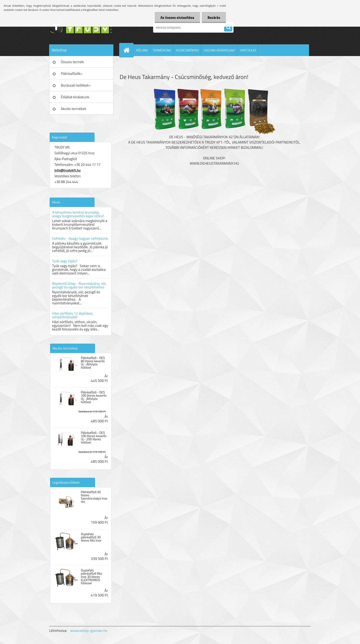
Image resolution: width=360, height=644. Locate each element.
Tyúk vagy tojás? (65, 261)
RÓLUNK (142, 50)
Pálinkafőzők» (72, 73)
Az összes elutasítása (177, 17)
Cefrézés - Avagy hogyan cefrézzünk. (80, 238)
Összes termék (72, 62)
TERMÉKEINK (162, 50)
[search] (228, 28)
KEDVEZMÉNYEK (187, 50)
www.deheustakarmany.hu (214, 163)
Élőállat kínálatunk (75, 97)
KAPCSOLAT (248, 50)
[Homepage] (128, 50)
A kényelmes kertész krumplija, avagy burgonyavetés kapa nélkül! (78, 214)
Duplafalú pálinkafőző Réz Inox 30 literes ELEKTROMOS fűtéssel (91, 577)
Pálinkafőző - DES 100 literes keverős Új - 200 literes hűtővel (94, 438)
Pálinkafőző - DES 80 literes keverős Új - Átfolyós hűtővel (93, 363)
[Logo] (81, 27)
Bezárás (214, 17)
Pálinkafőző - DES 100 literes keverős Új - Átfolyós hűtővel (94, 397)
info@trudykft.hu (67, 170)
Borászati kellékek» (76, 85)
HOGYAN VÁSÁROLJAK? (219, 50)
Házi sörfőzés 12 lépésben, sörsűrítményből (73, 315)
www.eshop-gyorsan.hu (89, 630)
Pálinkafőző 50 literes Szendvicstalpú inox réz (94, 497)
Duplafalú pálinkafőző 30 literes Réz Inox (91, 537)
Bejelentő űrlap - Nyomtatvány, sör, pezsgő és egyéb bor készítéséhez (79, 285)
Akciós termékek (74, 109)
